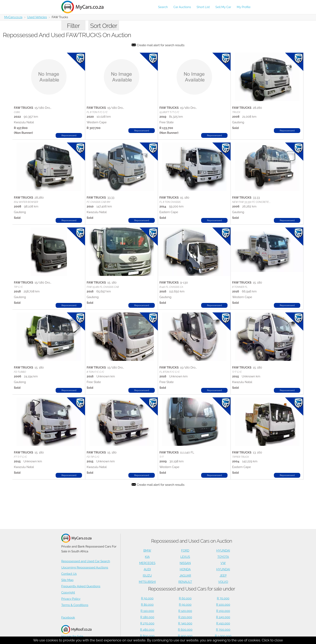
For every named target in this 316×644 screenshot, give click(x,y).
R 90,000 (185, 605)
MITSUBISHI (147, 582)
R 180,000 (147, 617)
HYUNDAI (223, 551)
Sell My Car (223, 7)
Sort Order (104, 26)
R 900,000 (185, 636)
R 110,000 (147, 611)
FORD (185, 551)
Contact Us (69, 574)
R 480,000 (147, 630)
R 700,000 (223, 630)
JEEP (223, 576)
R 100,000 (223, 605)
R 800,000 (147, 636)
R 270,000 (147, 623)
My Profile (244, 7)
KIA (147, 557)
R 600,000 (185, 630)
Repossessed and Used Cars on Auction (192, 541)
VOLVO (223, 582)
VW (223, 563)
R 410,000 (223, 623)
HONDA (185, 569)
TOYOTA (223, 557)
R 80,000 (147, 605)
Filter (73, 26)
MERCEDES (147, 563)
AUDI (147, 569)
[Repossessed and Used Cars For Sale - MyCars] (85, 7)
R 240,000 (223, 617)
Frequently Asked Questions (81, 586)
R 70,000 (223, 598)
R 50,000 (147, 598)
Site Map (67, 580)
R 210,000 (185, 617)
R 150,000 (223, 611)
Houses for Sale (76, 632)
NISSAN (185, 563)
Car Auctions (182, 7)
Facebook (68, 618)
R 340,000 (185, 623)
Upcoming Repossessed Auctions (85, 568)
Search (163, 7)
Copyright (68, 593)
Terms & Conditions (75, 605)
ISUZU (147, 576)
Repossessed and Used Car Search (86, 561)
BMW (147, 551)
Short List (203, 7)
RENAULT (185, 582)
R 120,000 (185, 611)
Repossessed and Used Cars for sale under (192, 589)
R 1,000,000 (223, 636)
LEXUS (185, 557)
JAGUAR (185, 576)
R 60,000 (185, 598)
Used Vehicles (37, 17)
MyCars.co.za (13, 17)
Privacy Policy (71, 599)
